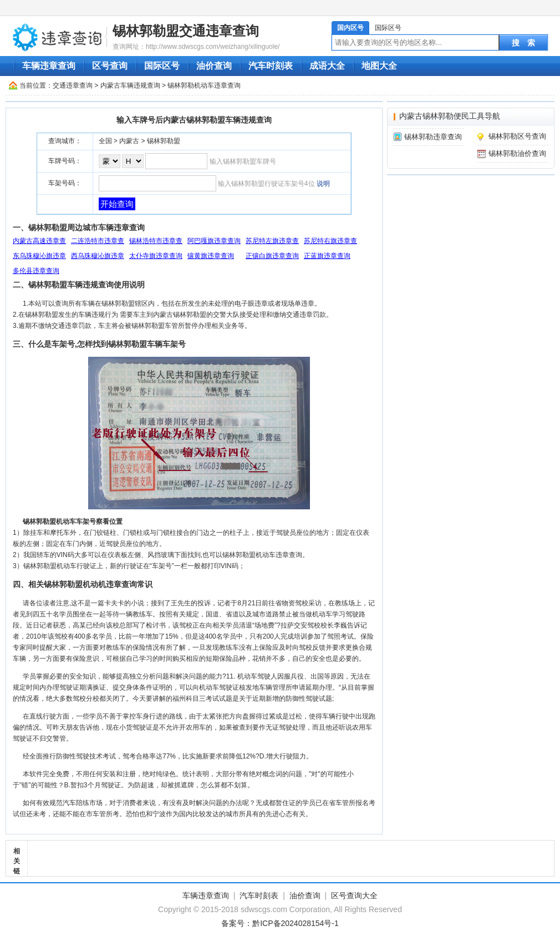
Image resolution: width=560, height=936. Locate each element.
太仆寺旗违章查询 (156, 256)
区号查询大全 (354, 895)
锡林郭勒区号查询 (517, 136)
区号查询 (110, 66)
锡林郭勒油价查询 (517, 153)
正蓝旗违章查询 (327, 256)
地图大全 (379, 66)
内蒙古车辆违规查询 (130, 85)
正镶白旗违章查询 (272, 256)
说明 (323, 184)
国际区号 (388, 28)
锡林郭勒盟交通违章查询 (186, 31)
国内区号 (350, 28)
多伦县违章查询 (36, 271)
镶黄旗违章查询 (211, 256)
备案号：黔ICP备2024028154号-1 (280, 923)
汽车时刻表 (271, 66)
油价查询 (214, 66)
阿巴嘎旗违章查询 (214, 241)
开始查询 (117, 204)
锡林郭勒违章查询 (433, 137)
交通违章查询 (73, 85)
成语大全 (327, 66)
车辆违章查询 (49, 66)
